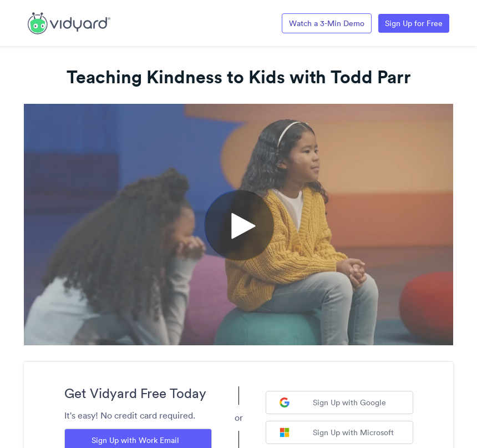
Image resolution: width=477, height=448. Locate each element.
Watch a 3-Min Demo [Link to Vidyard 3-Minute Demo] (327, 23)
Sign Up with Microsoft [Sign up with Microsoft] (337, 432)
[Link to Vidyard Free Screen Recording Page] (69, 22)
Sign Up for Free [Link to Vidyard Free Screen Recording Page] (414, 23)
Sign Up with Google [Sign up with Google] (333, 402)
